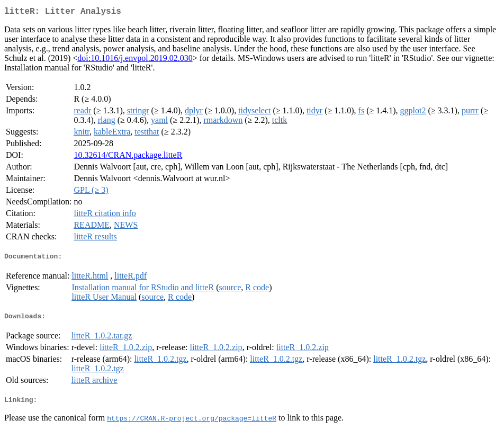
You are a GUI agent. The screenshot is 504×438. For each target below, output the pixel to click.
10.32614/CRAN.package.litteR (128, 157)
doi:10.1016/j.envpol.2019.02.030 (135, 60)
